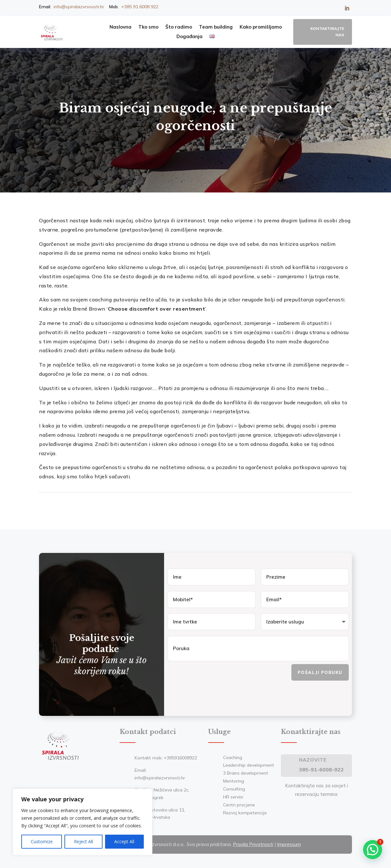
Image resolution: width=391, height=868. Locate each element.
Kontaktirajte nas (327, 32)
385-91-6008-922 (321, 768)
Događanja (189, 37)
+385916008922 (180, 757)
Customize (42, 841)
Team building (216, 27)
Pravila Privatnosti (253, 843)
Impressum (289, 843)
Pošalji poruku (320, 671)
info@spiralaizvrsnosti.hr (79, 7)
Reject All (83, 841)
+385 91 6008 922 (140, 7)
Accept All (124, 841)
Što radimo (179, 27)
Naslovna (120, 27)
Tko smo (148, 27)
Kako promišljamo (261, 27)
